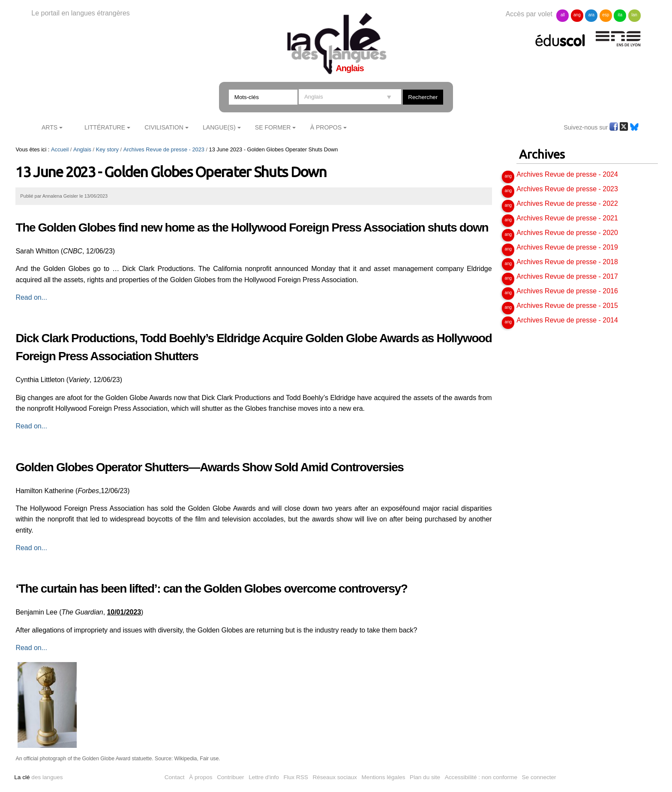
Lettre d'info (264, 777)
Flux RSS (295, 777)
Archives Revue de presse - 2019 (567, 247)
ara (591, 15)
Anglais (82, 149)
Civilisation (164, 127)
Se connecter (539, 777)
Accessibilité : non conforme (481, 777)
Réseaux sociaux (335, 777)
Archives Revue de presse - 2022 (567, 203)
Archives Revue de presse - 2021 (567, 218)
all (563, 15)
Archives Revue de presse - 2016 (567, 291)
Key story (107, 149)
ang (577, 15)
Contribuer (230, 777)
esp (606, 15)
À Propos (326, 127)
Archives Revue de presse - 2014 (567, 320)
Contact (175, 777)
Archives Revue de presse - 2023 (164, 149)
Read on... (31, 297)
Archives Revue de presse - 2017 (567, 276)
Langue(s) (219, 127)
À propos (201, 777)
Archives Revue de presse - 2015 (567, 306)
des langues (38, 777)
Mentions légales (384, 777)
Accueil (60, 149)
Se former (273, 127)
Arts (49, 127)
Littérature (105, 127)
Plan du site (425, 777)
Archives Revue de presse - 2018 (567, 262)
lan (634, 15)
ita (620, 15)
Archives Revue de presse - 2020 (567, 233)
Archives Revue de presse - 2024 (567, 174)
